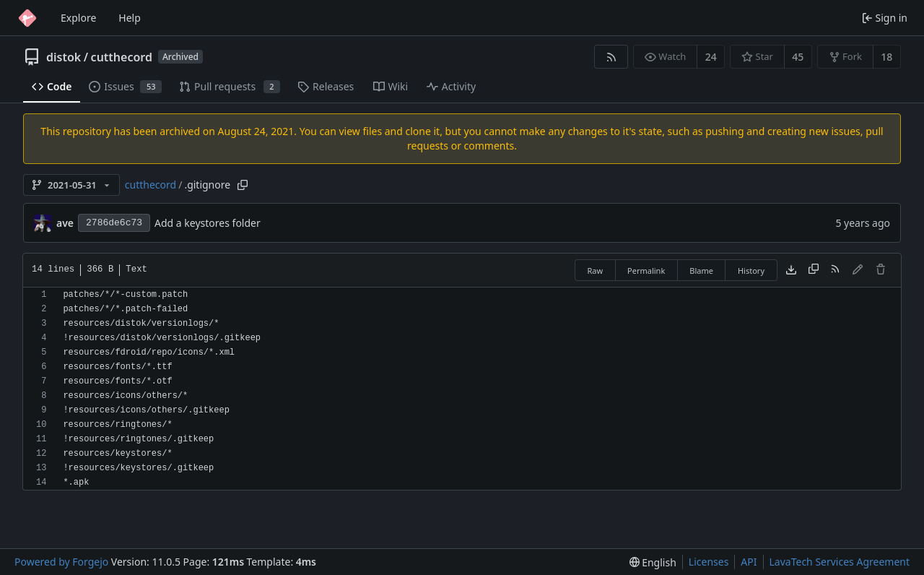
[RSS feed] (611, 57)
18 (886, 57)
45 (798, 57)
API (749, 562)
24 (711, 57)
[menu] (653, 562)
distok (64, 57)
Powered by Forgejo (61, 562)
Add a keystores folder (208, 223)
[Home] (27, 18)
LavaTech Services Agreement (840, 562)
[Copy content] (814, 270)
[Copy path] (243, 185)
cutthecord (122, 57)
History (751, 271)
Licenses (709, 562)
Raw (595, 271)
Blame (701, 271)
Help (130, 18)
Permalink (646, 271)
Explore (78, 18)
